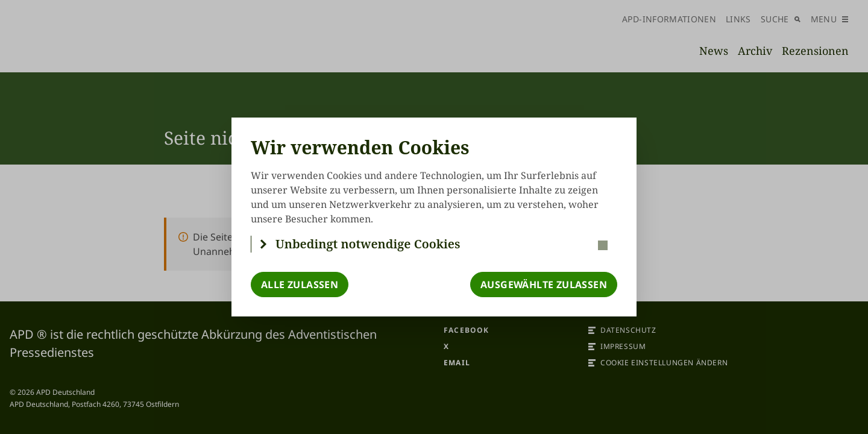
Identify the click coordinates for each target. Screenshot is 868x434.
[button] (434, 244)
